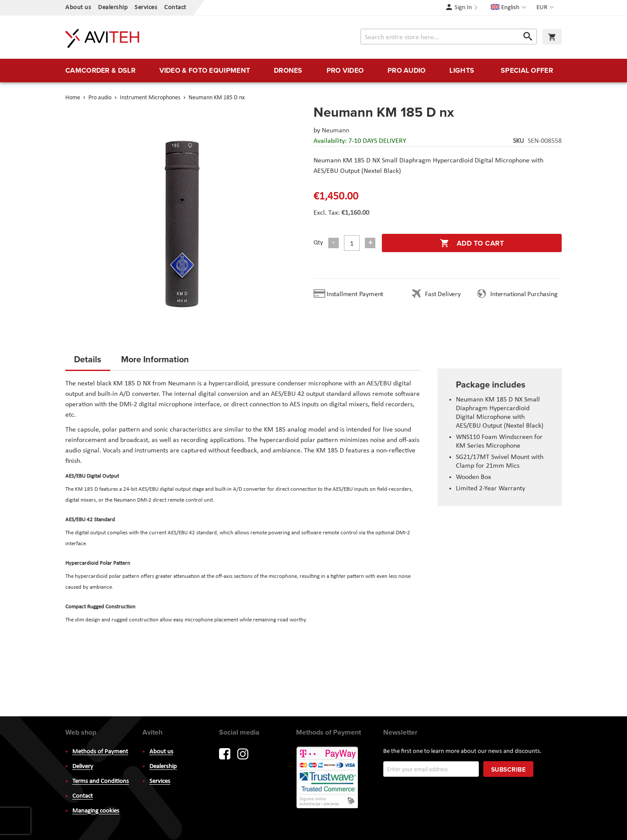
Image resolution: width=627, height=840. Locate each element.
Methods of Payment (100, 752)
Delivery (83, 767)
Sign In (463, 8)
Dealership (113, 8)
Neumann (335, 131)
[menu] (313, 71)
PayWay (328, 778)
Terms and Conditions (101, 781)
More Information (155, 359)
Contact (175, 8)
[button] (546, 8)
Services (146, 8)
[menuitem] (100, 71)
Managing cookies (96, 811)
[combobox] (449, 37)
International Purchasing (526, 294)
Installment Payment (357, 294)
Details (88, 359)
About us (78, 8)
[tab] (88, 362)
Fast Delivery (443, 294)
